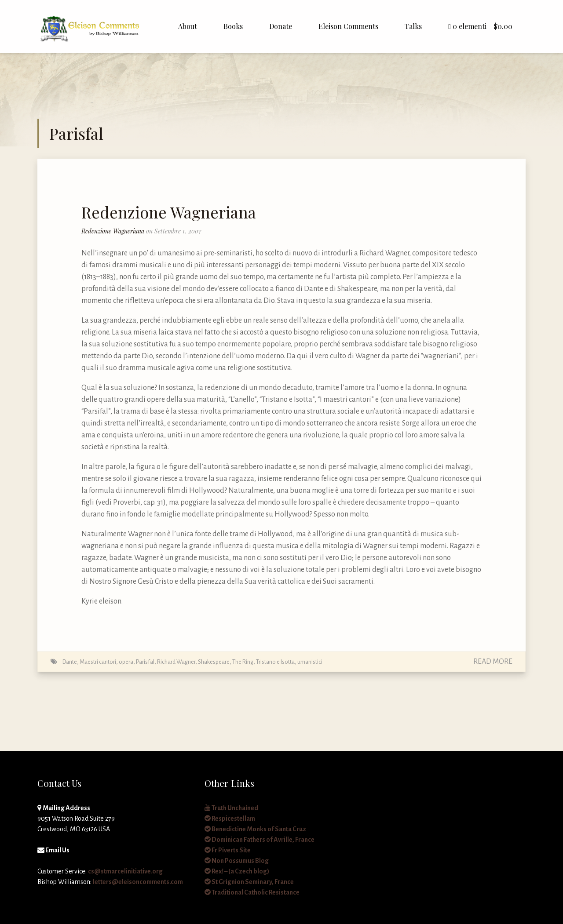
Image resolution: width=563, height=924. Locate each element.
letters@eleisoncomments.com (138, 882)
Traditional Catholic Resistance (252, 892)
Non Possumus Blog (237, 861)
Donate (281, 26)
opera (126, 662)
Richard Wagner (176, 662)
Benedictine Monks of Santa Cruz (255, 829)
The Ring (243, 662)
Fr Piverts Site (228, 850)
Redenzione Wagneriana (169, 212)
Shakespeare (214, 662)
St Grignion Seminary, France (249, 882)
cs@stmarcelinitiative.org (125, 871)
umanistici (310, 662)
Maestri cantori (98, 662)
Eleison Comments (348, 26)
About (188, 26)
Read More (493, 662)
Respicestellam (230, 819)
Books (233, 26)
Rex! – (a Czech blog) (237, 871)
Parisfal (145, 662)
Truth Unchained (231, 808)
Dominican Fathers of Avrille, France (260, 840)
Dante (70, 662)
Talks (413, 26)
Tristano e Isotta (275, 662)
